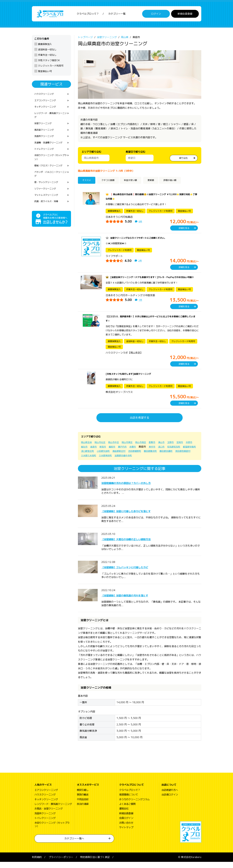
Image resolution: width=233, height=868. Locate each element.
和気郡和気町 (88, 457)
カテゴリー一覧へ (74, 845)
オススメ (88, 182)
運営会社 (124, 815)
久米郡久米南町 (145, 462)
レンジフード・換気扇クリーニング (50, 119)
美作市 (168, 453)
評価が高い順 (180, 182)
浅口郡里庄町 (124, 457)
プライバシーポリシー (61, 863)
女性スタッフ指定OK (49, 62)
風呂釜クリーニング (45, 135)
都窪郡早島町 (106, 457)
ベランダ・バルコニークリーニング (50, 183)
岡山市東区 (132, 448)
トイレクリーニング (45, 156)
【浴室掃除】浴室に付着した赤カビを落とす (138, 517)
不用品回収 (83, 805)
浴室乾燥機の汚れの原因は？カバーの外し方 (138, 489)
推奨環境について (129, 801)
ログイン (156, 15)
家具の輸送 (83, 801)
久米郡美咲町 (164, 462)
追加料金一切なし (47, 51)
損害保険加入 (45, 46)
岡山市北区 (102, 448)
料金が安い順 (136, 182)
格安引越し (83, 796)
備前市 (125, 453)
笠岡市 (191, 448)
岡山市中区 (117, 448)
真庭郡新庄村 (159, 457)
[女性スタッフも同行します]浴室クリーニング (132, 380)
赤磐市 (148, 453)
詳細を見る (184, 230)
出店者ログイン (170, 801)
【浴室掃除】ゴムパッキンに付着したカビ (136, 573)
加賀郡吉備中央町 (184, 462)
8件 (141, 223)
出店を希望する (140, 424)
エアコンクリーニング (47, 103)
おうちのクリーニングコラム (134, 805)
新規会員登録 (185, 15)
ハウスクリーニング (45, 96)
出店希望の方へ (170, 796)
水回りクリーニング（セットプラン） (50, 165)
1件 (141, 306)
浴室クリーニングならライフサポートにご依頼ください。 (142, 239)
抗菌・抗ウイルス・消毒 (48, 213)
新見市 (115, 453)
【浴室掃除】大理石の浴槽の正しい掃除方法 (138, 545)
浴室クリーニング (44, 128)
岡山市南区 (148, 448)
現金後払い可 (45, 73)
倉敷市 (160, 448)
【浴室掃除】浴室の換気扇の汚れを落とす (136, 601)
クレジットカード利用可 (51, 67)
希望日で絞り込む (136, 153)
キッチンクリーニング (47, 110)
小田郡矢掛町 (141, 457)
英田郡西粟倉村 (125, 462)
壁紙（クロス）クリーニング (50, 174)
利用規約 (37, 863)
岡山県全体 (87, 448)
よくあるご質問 (127, 810)
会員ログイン (126, 824)
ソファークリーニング (47, 199)
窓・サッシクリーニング (48, 192)
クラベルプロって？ (88, 15)
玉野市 (180, 448)
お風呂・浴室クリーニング (49, 815)
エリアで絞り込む (91, 153)
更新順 (158, 182)
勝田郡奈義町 (106, 462)
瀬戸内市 (137, 453)
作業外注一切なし (47, 57)
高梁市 (105, 453)
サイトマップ (126, 834)
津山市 (170, 448)
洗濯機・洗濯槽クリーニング (50, 149)
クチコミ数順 (111, 182)
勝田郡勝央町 (88, 462)
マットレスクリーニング (48, 206)
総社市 (95, 453)
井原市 (85, 453)
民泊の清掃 (83, 810)
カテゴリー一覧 (117, 15)
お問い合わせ (126, 829)
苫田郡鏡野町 (176, 457)
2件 (140, 262)
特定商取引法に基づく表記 (95, 863)
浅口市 (179, 453)
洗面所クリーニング (45, 142)
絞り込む (184, 159)
